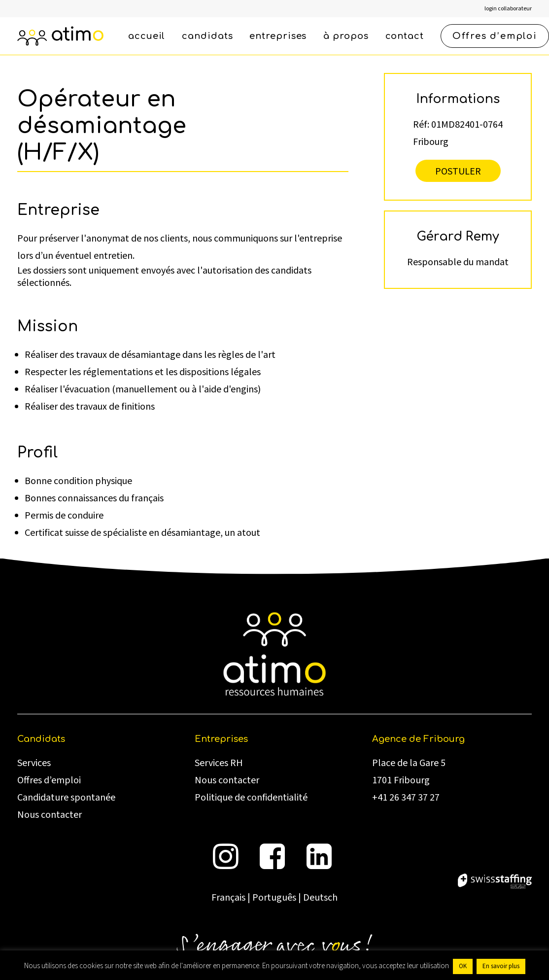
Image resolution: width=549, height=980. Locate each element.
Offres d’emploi (49, 780)
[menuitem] (508, 9)
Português (274, 898)
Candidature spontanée (66, 798)
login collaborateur (508, 9)
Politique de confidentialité (251, 798)
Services (34, 763)
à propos (346, 36)
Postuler (458, 171)
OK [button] (463, 966)
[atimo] (60, 36)
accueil (147, 36)
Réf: (421, 124)
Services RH (219, 763)
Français (228, 898)
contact (405, 36)
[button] (225, 866)
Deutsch (320, 898)
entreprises (278, 36)
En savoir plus (501, 966)
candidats (207, 36)
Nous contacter (50, 815)
